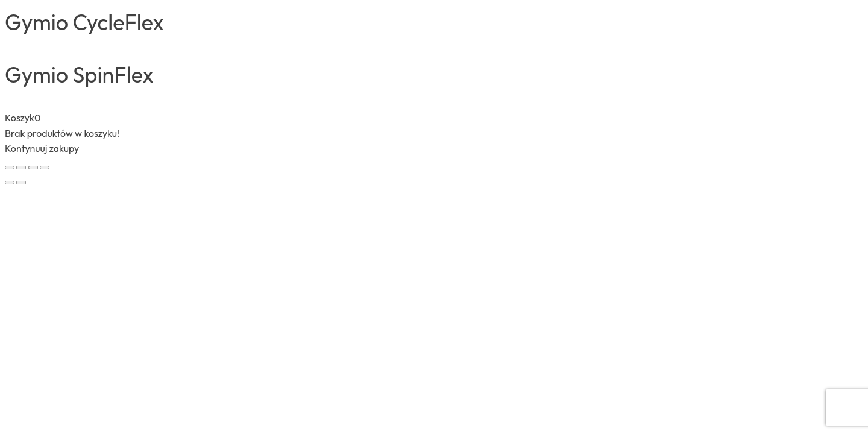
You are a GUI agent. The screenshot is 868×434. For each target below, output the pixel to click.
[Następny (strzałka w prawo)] (21, 183)
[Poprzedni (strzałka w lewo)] (10, 183)
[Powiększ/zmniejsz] (10, 168)
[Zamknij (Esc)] (45, 168)
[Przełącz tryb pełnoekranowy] (21, 168)
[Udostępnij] (33, 168)
